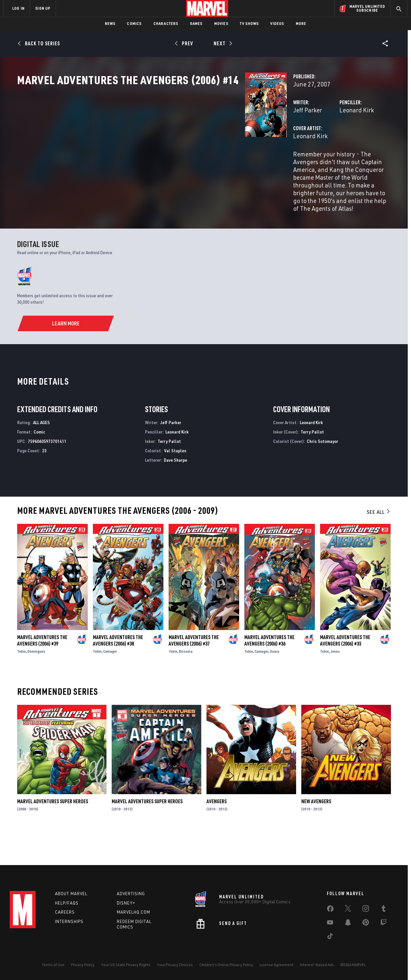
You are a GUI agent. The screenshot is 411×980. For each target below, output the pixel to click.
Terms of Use (53, 965)
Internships (69, 921)
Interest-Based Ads (317, 965)
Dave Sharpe (175, 489)
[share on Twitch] (383, 924)
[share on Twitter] (348, 910)
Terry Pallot (169, 471)
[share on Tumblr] (383, 910)
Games (196, 23)
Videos (277, 23)
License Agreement (277, 965)
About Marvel (71, 894)
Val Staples (175, 480)
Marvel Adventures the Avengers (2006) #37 (194, 670)
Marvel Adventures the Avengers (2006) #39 (42, 670)
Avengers (217, 831)
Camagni (110, 681)
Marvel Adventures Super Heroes (53, 831)
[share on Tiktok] (330, 937)
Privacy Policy (83, 965)
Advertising (131, 894)
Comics (134, 23)
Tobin (22, 681)
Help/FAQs (67, 903)
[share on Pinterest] (366, 924)
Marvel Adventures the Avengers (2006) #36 (269, 670)
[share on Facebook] (330, 910)
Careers (65, 912)
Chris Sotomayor (322, 471)
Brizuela (186, 681)
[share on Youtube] (330, 924)
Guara (275, 681)
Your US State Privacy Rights (126, 965)
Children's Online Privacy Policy (226, 965)
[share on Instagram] (366, 910)
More (301, 23)
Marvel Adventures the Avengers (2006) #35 (345, 670)
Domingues (36, 681)
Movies (221, 23)
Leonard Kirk (277, 138)
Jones (335, 681)
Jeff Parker (148, 138)
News (110, 23)
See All (379, 542)
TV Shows (249, 23)
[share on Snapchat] (348, 924)
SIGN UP (43, 8)
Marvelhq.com (133, 912)
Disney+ (126, 903)
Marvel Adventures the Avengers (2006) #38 (118, 670)
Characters (166, 23)
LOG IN (18, 8)
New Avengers (316, 831)
